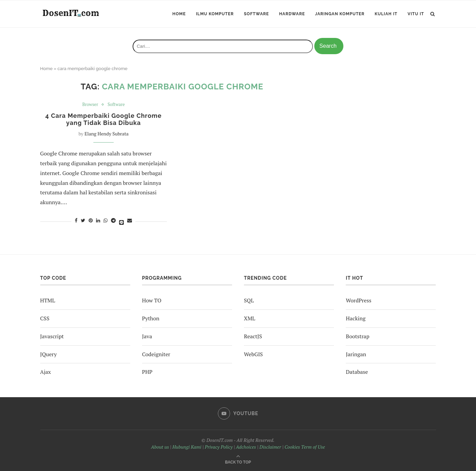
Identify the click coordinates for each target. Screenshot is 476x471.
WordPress (358, 300)
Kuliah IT (386, 14)
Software (256, 14)
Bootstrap (357, 336)
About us (160, 447)
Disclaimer (270, 447)
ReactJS (253, 336)
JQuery (49, 354)
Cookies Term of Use (305, 447)
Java (147, 336)
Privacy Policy (219, 447)
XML (250, 318)
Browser (90, 105)
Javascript (52, 336)
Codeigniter (156, 354)
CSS (45, 318)
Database (357, 372)
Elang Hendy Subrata (107, 134)
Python (151, 318)
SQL (249, 300)
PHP (147, 372)
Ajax (46, 372)
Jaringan (356, 354)
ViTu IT (416, 14)
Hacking (356, 318)
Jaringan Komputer (340, 14)
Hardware (292, 14)
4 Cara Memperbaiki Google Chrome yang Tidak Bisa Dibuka (104, 119)
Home (179, 14)
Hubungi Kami (187, 447)
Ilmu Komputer (215, 14)
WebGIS (253, 354)
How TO (152, 300)
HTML (48, 300)
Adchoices (246, 447)
